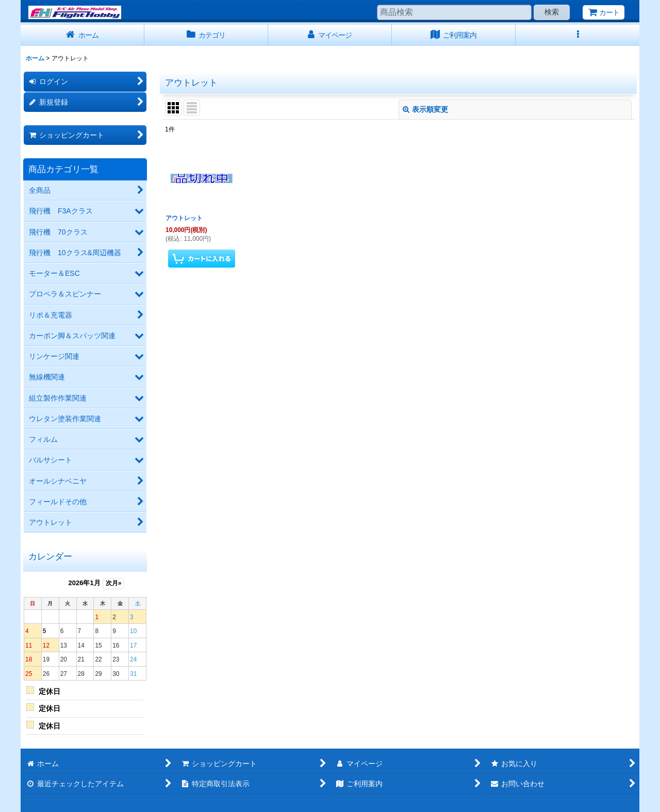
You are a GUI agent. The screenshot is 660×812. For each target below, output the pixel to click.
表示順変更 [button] (425, 109)
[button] (577, 35)
